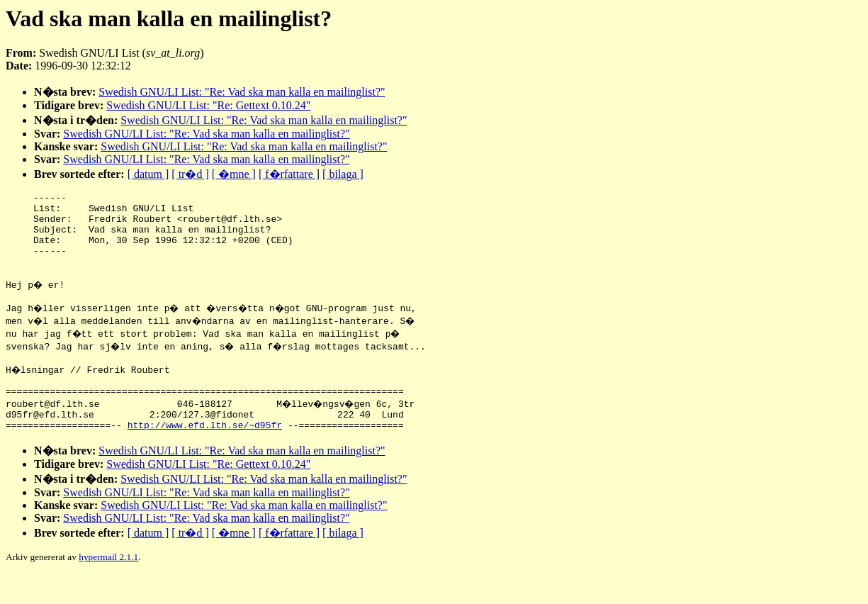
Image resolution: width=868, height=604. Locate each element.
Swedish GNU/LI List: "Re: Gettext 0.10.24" (208, 105)
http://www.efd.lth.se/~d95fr (205, 454)
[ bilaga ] (343, 174)
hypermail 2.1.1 (108, 587)
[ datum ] (148, 174)
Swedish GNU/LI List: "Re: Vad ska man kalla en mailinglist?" (242, 92)
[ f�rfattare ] (289, 174)
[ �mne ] (234, 174)
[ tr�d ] (190, 174)
